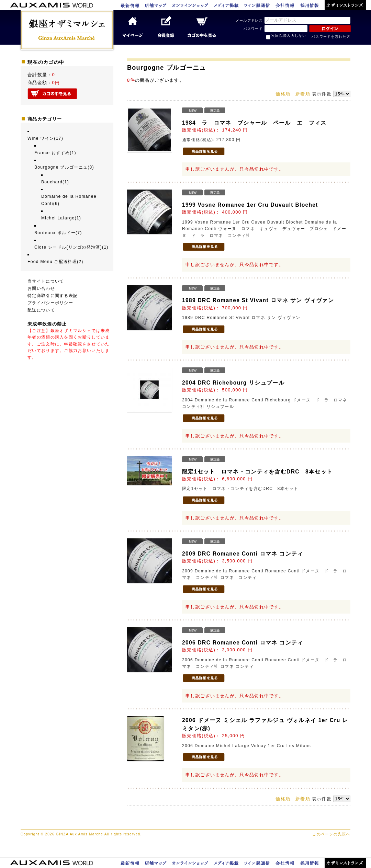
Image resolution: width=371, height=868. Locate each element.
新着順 (303, 94)
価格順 (283, 94)
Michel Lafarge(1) (61, 218)
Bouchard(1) (55, 182)
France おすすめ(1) (55, 153)
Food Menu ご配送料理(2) (55, 262)
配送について (41, 310)
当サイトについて (46, 281)
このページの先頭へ (331, 834)
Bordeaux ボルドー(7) (58, 233)
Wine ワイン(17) (45, 138)
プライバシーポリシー (50, 303)
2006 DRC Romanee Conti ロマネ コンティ (243, 643)
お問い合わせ (41, 288)
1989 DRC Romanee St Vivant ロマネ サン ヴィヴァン (258, 300)
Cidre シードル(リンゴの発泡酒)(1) (71, 247)
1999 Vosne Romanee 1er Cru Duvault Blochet (250, 205)
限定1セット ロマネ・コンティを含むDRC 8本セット (257, 472)
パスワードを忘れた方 (331, 37)
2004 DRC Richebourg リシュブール (233, 383)
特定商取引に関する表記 (53, 296)
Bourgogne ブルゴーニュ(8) (64, 167)
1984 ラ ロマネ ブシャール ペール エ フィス (254, 123)
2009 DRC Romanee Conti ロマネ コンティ (243, 554)
